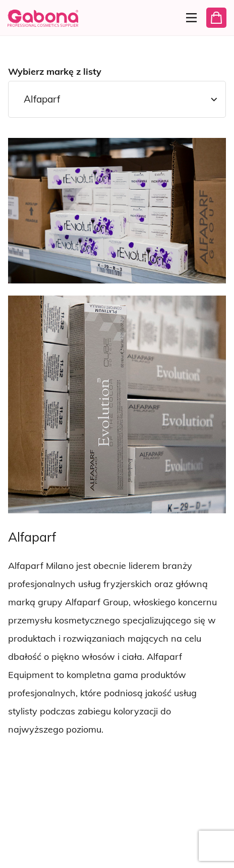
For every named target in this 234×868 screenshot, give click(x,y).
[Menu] (188, 18)
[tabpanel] (117, 460)
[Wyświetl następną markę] (49, 764)
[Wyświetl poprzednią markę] (19, 764)
